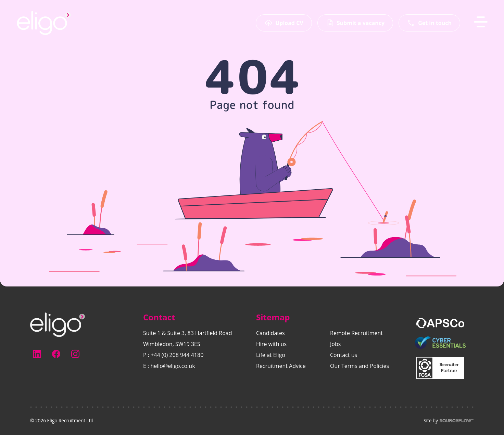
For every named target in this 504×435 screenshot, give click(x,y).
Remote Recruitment (356, 333)
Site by (449, 421)
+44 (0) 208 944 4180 (177, 355)
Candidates (270, 333)
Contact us (344, 355)
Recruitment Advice (281, 366)
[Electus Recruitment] (58, 324)
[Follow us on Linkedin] (37, 354)
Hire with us (271, 344)
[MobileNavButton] (481, 22)
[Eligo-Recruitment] (44, 23)
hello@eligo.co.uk (173, 366)
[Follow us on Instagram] (75, 354)
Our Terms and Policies (360, 366)
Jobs (335, 344)
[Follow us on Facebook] (56, 354)
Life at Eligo (271, 355)
